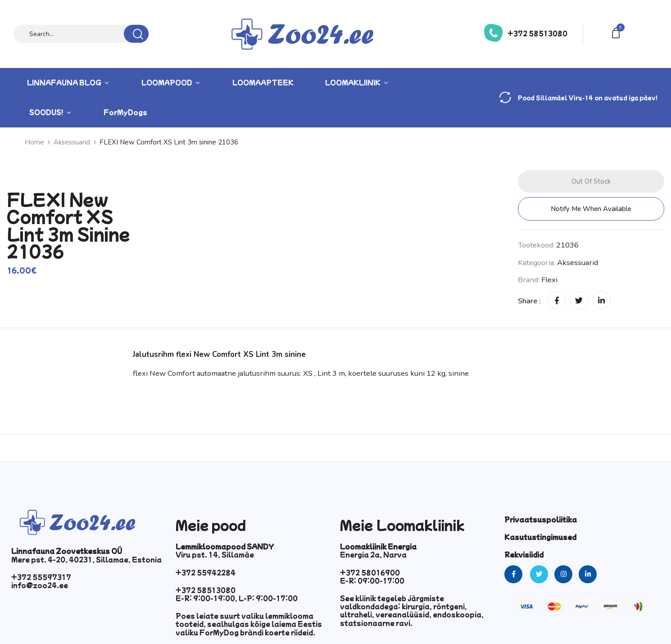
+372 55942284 (206, 572)
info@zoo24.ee (40, 585)
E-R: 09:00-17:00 (372, 581)
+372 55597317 (41, 577)
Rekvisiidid (524, 554)
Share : (529, 301)
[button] (617, 32)
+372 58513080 (537, 33)
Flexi (549, 280)
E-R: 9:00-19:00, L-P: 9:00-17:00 (237, 598)
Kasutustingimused (540, 537)
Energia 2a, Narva (373, 554)
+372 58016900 (370, 572)
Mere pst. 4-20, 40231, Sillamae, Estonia (86, 559)
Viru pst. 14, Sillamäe (215, 554)
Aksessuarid (578, 263)
